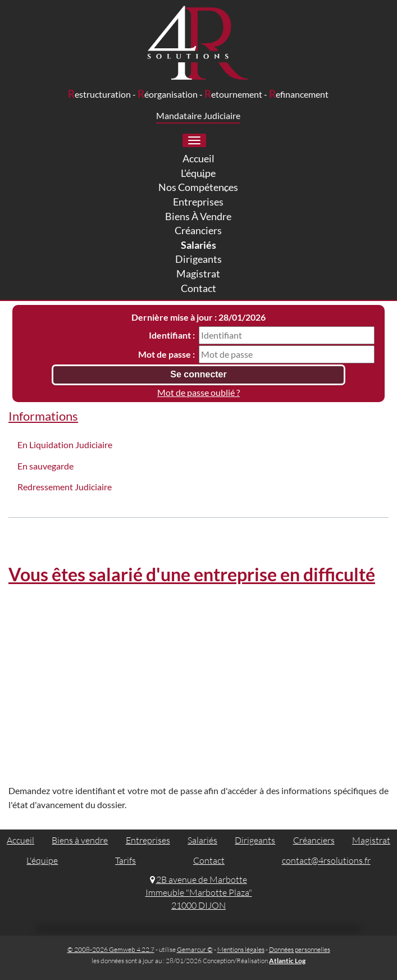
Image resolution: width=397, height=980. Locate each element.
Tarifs (126, 860)
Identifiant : (172, 335)
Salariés (202, 840)
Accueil (20, 840)
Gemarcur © (195, 949)
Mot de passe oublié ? (198, 392)
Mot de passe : (166, 354)
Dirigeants (255, 840)
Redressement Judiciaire (65, 487)
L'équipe (42, 860)
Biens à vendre (80, 840)
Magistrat (371, 840)
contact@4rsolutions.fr (326, 860)
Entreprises (148, 840)
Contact (209, 860)
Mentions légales (241, 949)
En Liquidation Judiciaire (65, 445)
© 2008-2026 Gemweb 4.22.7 (111, 949)
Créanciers (314, 840)
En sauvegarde (45, 466)
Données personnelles (300, 949)
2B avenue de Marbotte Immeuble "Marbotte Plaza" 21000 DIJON (199, 892)
